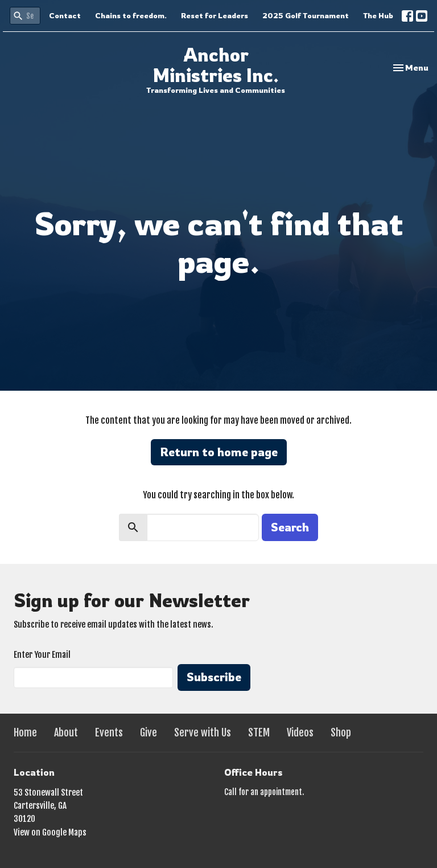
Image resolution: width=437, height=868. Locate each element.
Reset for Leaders (215, 15)
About (66, 732)
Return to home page (219, 452)
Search (290, 527)
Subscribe (214, 677)
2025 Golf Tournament (306, 15)
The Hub (378, 15)
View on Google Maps (50, 832)
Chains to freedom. (131, 15)
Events (109, 732)
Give (149, 732)
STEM (259, 732)
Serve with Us (203, 732)
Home (25, 732)
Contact (65, 15)
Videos (300, 732)
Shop (341, 732)
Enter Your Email (42, 655)
